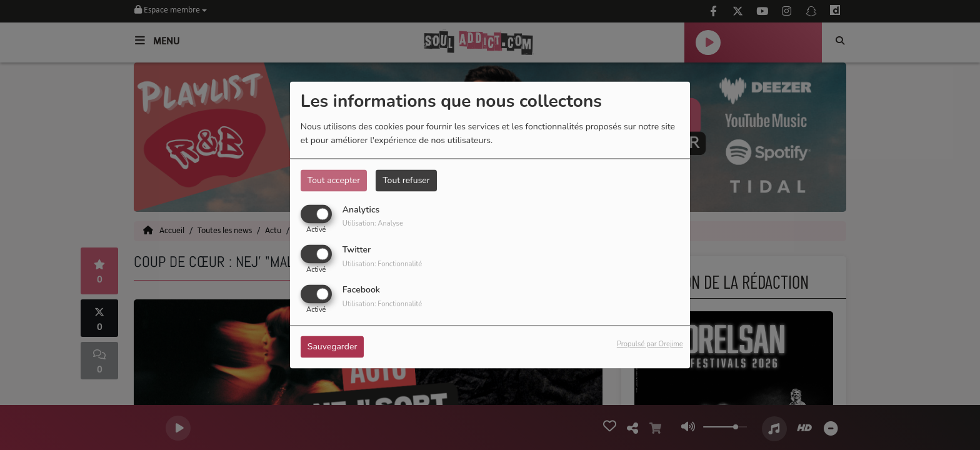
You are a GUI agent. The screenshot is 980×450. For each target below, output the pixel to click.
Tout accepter (334, 180)
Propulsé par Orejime (650, 345)
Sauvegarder (332, 347)
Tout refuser (406, 180)
